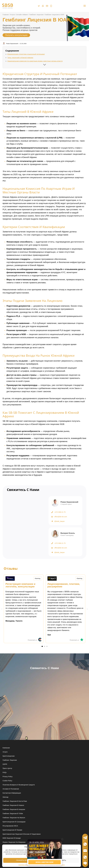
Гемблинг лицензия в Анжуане (14, 809)
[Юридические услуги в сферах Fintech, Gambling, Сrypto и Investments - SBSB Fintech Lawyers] (8, 6)
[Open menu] (85, 6)
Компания (6, 748)
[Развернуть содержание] (44, 64)
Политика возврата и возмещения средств (19, 785)
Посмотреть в (32, 640)
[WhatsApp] (43, 6)
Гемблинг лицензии (10, 760)
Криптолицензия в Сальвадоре (14, 822)
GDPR (5, 764)
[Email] (47, 6)
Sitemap (5, 797)
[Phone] (51, 6)
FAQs (5, 772)
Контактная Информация (12, 793)
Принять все (22, 860)
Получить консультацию (16, 35)
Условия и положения (11, 789)
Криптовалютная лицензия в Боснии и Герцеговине (22, 834)
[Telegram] (39, 6)
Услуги (5, 752)
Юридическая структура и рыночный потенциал (26, 54)
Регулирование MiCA (10, 826)
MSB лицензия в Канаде (12, 838)
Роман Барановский (12, 44)
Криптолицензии (9, 756)
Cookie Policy (7, 781)
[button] (2, 609)
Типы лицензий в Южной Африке (20, 58)
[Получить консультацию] (23, 524)
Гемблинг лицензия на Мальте (14, 818)
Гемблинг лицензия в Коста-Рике (15, 801)
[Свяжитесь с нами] (44, 700)
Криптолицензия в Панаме (12, 830)
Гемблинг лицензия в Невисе (13, 805)
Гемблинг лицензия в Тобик (13, 814)
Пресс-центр (7, 768)
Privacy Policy (8, 777)
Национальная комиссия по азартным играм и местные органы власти (35, 61)
